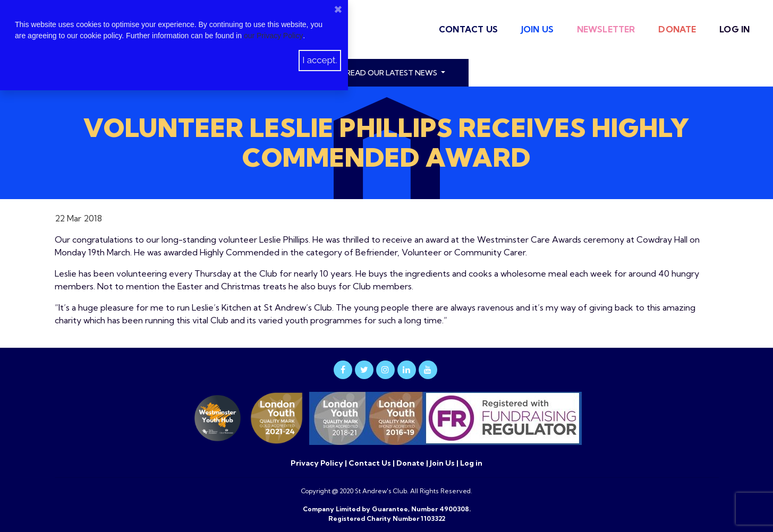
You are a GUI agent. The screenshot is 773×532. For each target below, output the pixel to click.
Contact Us (468, 29)
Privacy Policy (318, 463)
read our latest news (392, 73)
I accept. (320, 60)
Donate (677, 29)
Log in (734, 29)
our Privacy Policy (273, 36)
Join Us (537, 29)
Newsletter (606, 29)
